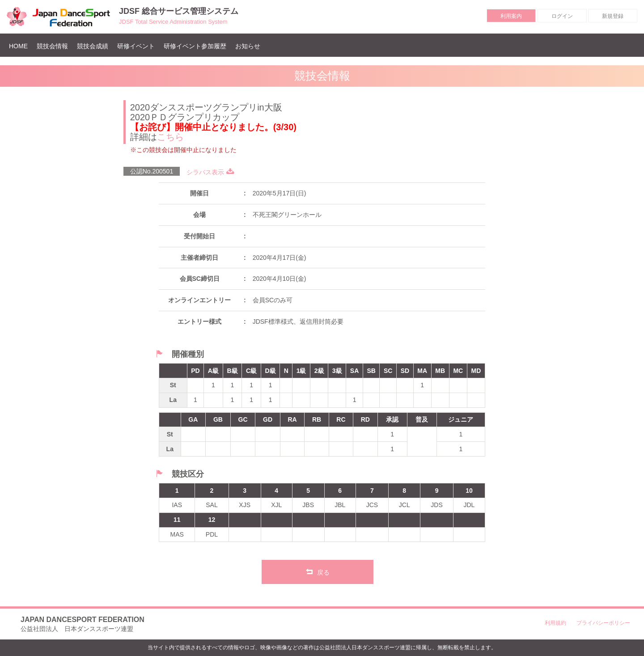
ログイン (562, 16)
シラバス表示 (210, 172)
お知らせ (248, 46)
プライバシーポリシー (603, 623)
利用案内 (511, 16)
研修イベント (136, 46)
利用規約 (555, 623)
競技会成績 (93, 46)
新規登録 (613, 16)
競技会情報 (52, 46)
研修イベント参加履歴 (195, 46)
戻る (318, 571)
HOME (21, 46)
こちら (170, 137)
